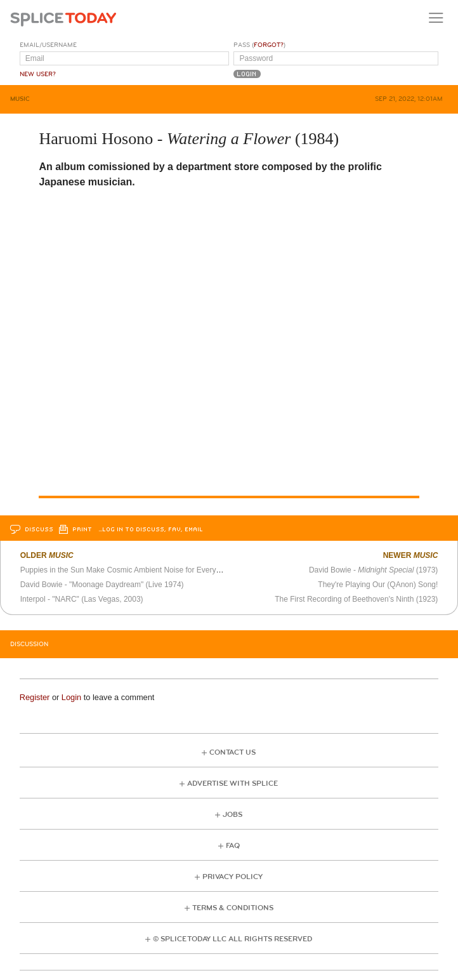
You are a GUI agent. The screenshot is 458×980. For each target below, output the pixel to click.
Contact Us (232, 752)
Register (35, 697)
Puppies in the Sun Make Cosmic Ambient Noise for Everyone (125, 570)
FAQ (233, 846)
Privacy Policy (232, 877)
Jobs (232, 815)
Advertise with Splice (232, 784)
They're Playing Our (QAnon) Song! (378, 585)
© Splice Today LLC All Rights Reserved (232, 939)
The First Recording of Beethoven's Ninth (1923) (356, 599)
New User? (38, 74)
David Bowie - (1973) (373, 570)
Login (71, 697)
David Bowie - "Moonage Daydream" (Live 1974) (102, 585)
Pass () (259, 45)
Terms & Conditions (233, 908)
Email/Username (48, 45)
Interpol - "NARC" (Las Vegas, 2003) (82, 599)
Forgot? (269, 45)
